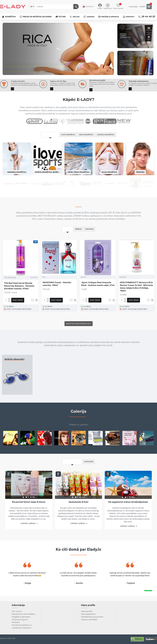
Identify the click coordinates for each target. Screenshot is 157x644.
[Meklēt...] (76, 7)
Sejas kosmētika (87, 144)
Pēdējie (78, 239)
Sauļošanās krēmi (78, 512)
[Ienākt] (100, 7)
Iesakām (67, 239)
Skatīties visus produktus (78, 334)
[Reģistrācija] (108, 7)
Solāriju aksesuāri (14, 369)
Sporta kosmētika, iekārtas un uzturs (48, 182)
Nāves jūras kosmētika (78, 182)
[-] (9, 311)
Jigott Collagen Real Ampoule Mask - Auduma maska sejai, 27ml (98, 294)
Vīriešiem (140, 182)
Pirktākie (90, 239)
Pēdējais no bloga (72, 472)
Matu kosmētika (67, 144)
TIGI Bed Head (10, 287)
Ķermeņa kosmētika (17, 182)
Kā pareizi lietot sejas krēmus (29, 512)
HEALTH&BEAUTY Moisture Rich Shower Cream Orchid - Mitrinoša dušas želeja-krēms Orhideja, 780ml (136, 296)
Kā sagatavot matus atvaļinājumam (128, 512)
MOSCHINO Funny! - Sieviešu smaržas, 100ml (57, 294)
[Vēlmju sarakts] (118, 7)
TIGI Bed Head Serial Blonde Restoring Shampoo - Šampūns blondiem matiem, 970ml (19, 296)
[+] (9, 309)
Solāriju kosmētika (108, 144)
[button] (18, 310)
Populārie (89, 472)
